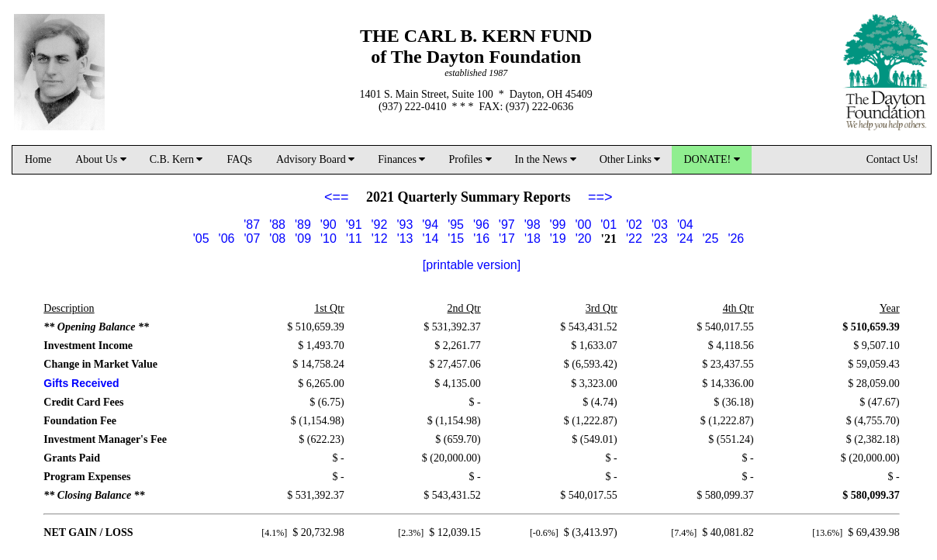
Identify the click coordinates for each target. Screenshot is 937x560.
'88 (277, 225)
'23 (660, 239)
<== (337, 197)
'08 (277, 239)
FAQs (239, 159)
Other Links (630, 159)
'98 (532, 225)
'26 (736, 239)
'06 (227, 239)
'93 (405, 225)
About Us (101, 159)
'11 (354, 239)
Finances (401, 159)
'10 (328, 239)
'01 (609, 225)
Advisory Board (315, 159)
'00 (583, 225)
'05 (201, 239)
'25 (711, 239)
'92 (380, 225)
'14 (430, 239)
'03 (660, 225)
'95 (456, 225)
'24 (685, 239)
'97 (507, 225)
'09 (303, 239)
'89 (303, 225)
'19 (558, 239)
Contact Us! (892, 159)
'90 (328, 225)
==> (600, 197)
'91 (354, 225)
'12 (380, 239)
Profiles (470, 159)
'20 (584, 239)
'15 (456, 239)
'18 (532, 239)
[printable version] (472, 265)
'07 (252, 239)
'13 (405, 239)
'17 (507, 239)
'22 (634, 239)
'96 (481, 225)
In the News (546, 159)
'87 (252, 225)
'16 (481, 239)
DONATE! (711, 159)
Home (38, 159)
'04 (685, 225)
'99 (558, 225)
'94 (430, 225)
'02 (634, 225)
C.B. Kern (176, 159)
